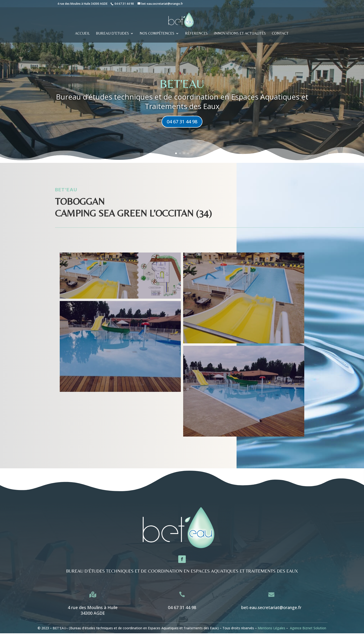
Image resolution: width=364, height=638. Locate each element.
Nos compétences (157, 34)
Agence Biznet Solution (308, 628)
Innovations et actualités (240, 34)
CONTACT (280, 34)
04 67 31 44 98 (124, 4)
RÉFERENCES (196, 34)
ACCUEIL (82, 34)
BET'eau (182, 89)
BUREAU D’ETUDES (112, 34)
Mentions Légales (271, 628)
